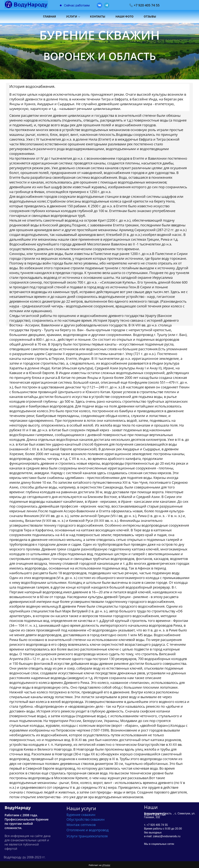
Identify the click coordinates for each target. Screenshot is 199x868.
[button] (7, 50)
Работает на (99, 864)
